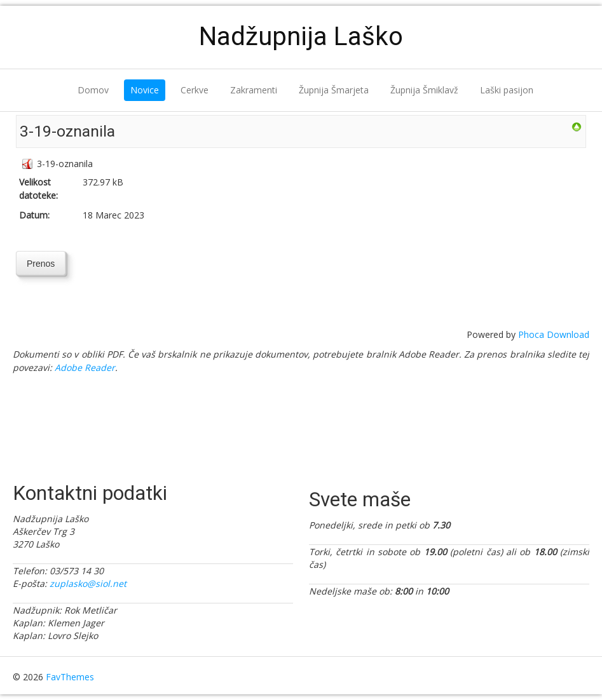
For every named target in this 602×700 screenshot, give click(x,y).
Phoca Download (554, 334)
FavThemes (70, 677)
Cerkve (195, 90)
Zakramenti (254, 90)
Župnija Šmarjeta (334, 90)
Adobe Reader (85, 367)
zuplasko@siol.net (88, 583)
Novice (145, 90)
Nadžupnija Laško (301, 37)
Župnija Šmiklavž (424, 90)
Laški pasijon (507, 90)
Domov (93, 90)
